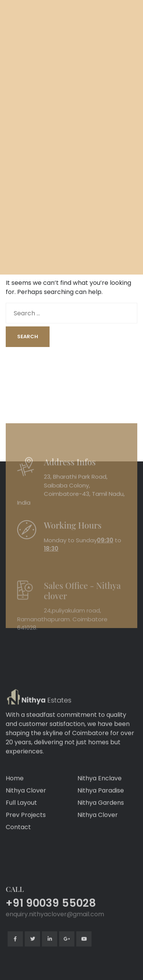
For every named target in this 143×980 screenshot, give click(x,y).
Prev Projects (26, 835)
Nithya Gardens (101, 822)
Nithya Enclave (100, 798)
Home (15, 798)
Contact (18, 847)
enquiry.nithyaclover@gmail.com (55, 949)
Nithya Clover (26, 810)
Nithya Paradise (101, 810)
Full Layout (21, 822)
